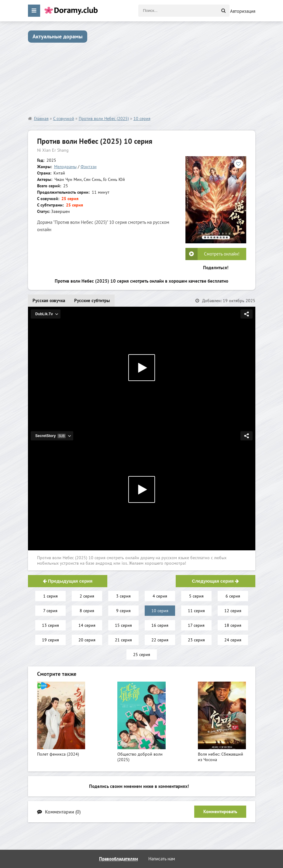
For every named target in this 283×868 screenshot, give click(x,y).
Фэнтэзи (89, 167)
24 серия (233, 640)
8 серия (87, 611)
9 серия (123, 611)
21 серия (123, 640)
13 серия (50, 625)
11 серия (196, 611)
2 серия (87, 596)
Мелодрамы (65, 167)
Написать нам (162, 859)
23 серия (196, 640)
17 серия (196, 625)
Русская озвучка (49, 300)
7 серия (50, 611)
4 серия (160, 596)
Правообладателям (119, 859)
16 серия (160, 625)
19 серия (50, 640)
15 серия (123, 625)
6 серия (233, 596)
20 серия (87, 640)
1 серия (50, 596)
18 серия (233, 625)
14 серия (87, 625)
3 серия (123, 596)
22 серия (160, 640)
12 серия (233, 611)
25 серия (142, 655)
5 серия (196, 596)
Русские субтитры (92, 300)
